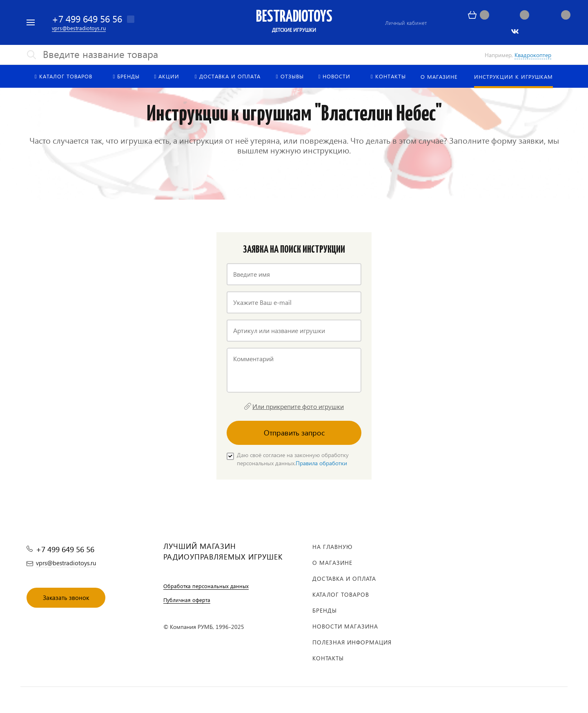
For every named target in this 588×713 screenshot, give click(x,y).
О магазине (332, 563)
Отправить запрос (294, 432)
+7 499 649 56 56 (87, 19)
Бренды (325, 610)
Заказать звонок (66, 597)
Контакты (328, 658)
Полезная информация (352, 642)
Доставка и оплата (344, 579)
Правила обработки (321, 463)
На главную (332, 547)
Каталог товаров (341, 594)
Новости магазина (345, 626)
